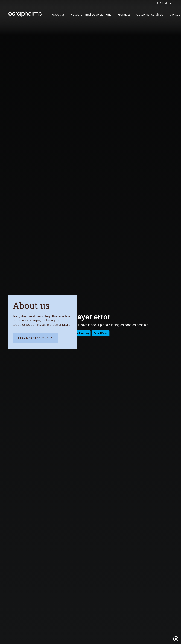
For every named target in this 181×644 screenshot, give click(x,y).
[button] (36, 338)
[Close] (176, 639)
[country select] (164, 3)
